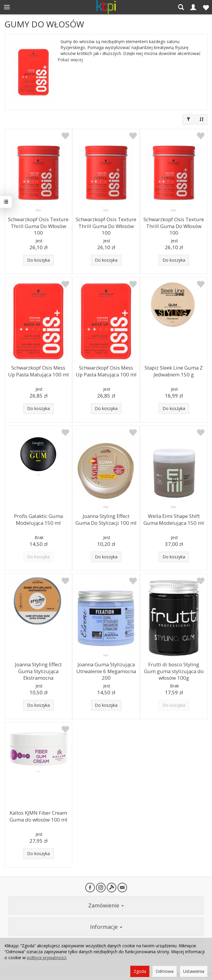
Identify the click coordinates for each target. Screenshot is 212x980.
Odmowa (165, 971)
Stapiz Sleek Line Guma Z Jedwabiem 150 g (174, 371)
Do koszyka (38, 260)
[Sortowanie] (202, 120)
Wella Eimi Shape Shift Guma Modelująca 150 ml (174, 519)
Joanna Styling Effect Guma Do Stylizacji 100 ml (106, 519)
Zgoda (140, 971)
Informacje (106, 927)
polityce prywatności (47, 958)
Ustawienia (194, 971)
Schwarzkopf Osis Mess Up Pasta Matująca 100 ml (38, 371)
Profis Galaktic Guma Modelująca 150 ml (38, 519)
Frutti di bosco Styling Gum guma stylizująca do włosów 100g (174, 671)
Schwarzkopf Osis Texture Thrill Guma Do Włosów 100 (38, 226)
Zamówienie (106, 905)
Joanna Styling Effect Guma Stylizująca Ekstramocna (38, 671)
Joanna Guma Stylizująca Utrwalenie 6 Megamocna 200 (106, 671)
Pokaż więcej (70, 60)
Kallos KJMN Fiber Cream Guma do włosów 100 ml (38, 816)
